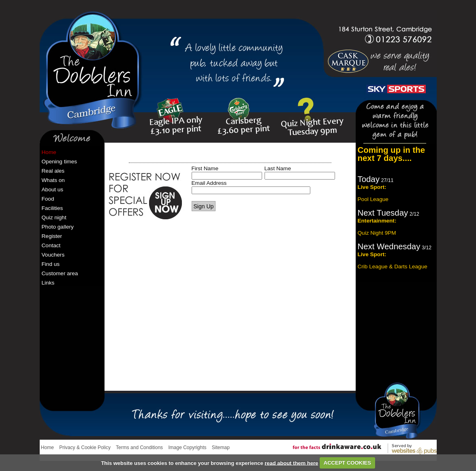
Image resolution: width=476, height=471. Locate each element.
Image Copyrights (187, 447)
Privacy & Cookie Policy (85, 447)
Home (47, 447)
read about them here (291, 463)
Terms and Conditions (139, 447)
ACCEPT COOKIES (347, 463)
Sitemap (221, 447)
